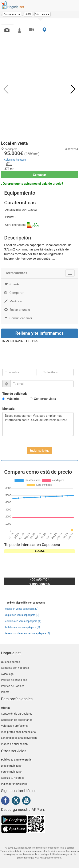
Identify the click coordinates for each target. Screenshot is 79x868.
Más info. (13, 399)
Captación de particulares (17, 714)
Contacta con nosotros (15, 668)
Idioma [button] (6, 692)
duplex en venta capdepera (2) (22, 615)
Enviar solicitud (39, 451)
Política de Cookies (13, 686)
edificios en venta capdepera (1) (23, 621)
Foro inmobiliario (11, 772)
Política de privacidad (14, 680)
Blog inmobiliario (11, 766)
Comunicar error (18, 318)
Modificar (14, 301)
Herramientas (16, 273)
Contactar (40, 175)
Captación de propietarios (17, 720)
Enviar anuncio (17, 310)
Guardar (13, 284)
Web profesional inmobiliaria (18, 732)
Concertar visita (45, 399)
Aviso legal (8, 674)
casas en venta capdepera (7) (22, 609)
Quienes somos (11, 662)
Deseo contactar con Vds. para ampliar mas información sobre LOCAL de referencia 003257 (38, 424)
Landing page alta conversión (19, 738)
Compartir (14, 293)
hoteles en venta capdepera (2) (23, 627)
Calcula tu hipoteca (15, 160)
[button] (43, 14)
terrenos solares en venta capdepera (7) (28, 633)
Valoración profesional (15, 726)
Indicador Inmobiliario (14, 784)
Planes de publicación (14, 744)
